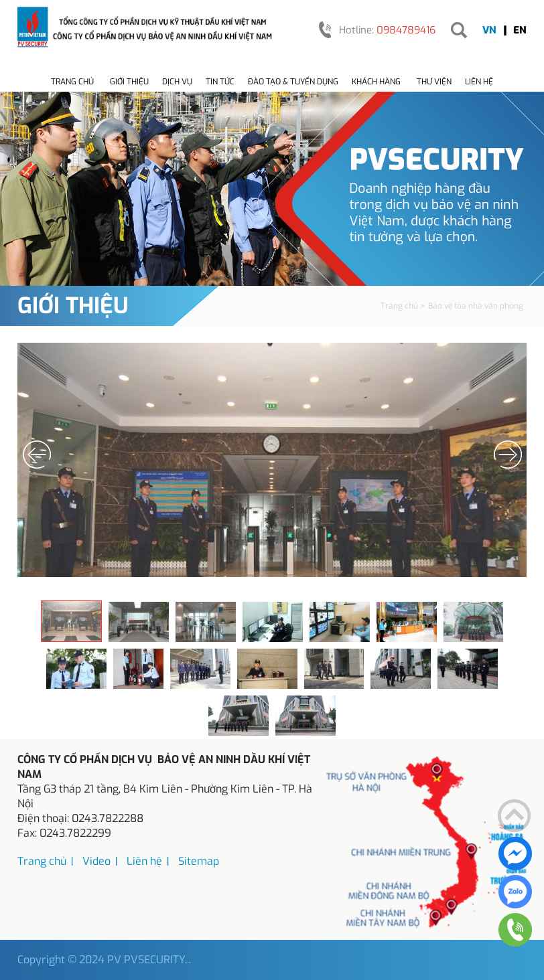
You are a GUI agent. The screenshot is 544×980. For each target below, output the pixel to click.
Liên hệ (479, 82)
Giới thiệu (129, 82)
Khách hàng (376, 82)
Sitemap (199, 861)
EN (520, 30)
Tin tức (220, 82)
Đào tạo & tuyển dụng (293, 82)
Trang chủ (72, 82)
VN (489, 30)
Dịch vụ (177, 82)
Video (96, 861)
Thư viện (434, 82)
